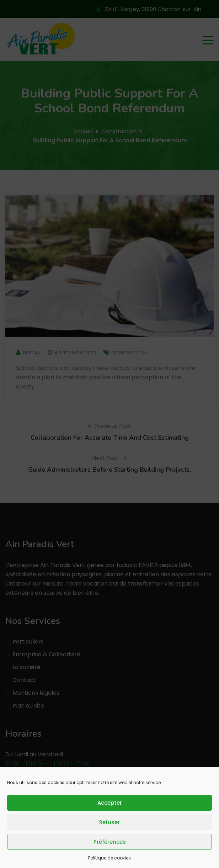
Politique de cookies (109, 858)
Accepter (110, 803)
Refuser (109, 822)
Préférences (110, 842)
